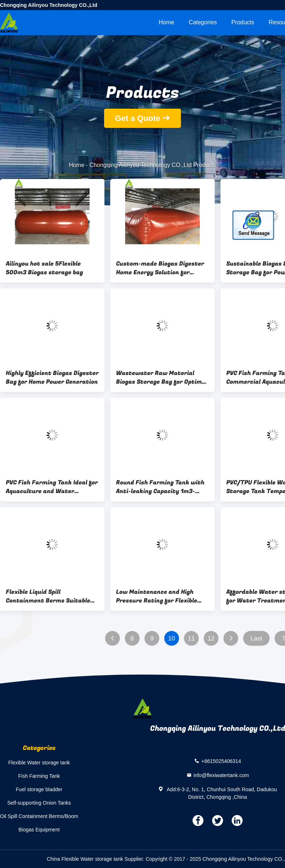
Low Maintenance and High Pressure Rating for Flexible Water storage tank (157, 596)
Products (243, 22)
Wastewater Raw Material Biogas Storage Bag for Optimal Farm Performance (162, 377)
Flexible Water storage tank (39, 763)
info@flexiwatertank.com (221, 775)
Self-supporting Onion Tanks (39, 803)
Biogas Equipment (39, 830)
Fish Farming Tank (39, 776)
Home (167, 22)
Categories (203, 22)
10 (172, 639)
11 (191, 639)
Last (256, 639)
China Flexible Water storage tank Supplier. (96, 859)
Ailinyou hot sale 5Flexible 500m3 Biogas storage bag (44, 268)
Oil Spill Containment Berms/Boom (39, 816)
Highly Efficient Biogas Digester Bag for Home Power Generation (52, 377)
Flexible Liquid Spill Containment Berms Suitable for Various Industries (48, 596)
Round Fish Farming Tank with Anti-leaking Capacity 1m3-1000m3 (160, 487)
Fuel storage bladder (39, 789)
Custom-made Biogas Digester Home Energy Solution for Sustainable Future (160, 268)
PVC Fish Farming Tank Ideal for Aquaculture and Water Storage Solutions (52, 487)
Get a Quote (138, 118)
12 (211, 639)
